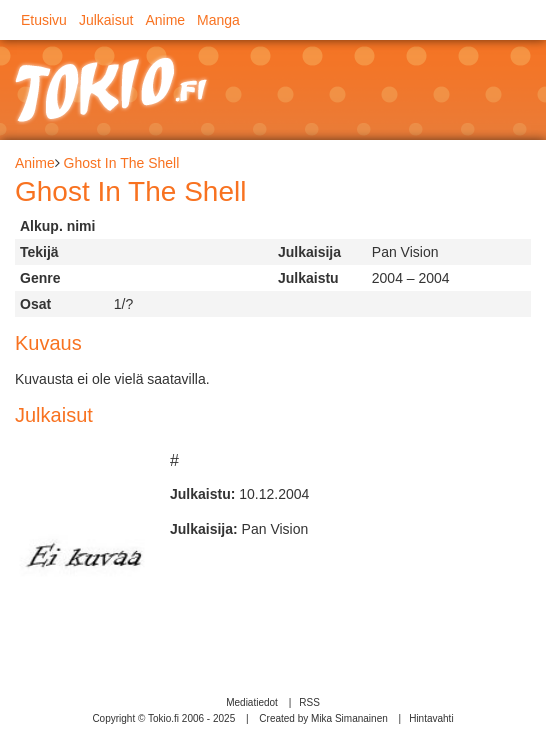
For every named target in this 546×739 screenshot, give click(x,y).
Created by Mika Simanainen (323, 718)
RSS (309, 702)
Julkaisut (106, 20)
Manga (218, 20)
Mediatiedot (252, 702)
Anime (165, 20)
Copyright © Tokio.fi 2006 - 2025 (163, 718)
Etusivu (44, 20)
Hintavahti (431, 718)
